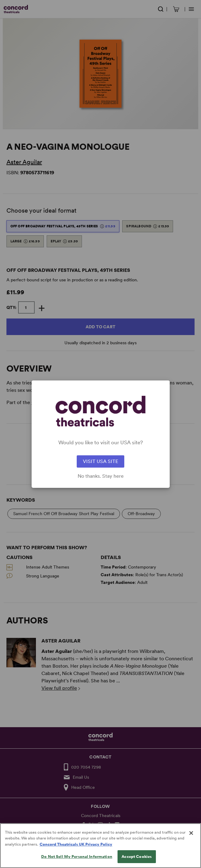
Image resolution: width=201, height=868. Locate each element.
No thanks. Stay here (101, 476)
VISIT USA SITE (101, 461)
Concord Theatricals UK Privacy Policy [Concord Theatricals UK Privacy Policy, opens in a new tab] (76, 853)
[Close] (191, 842)
